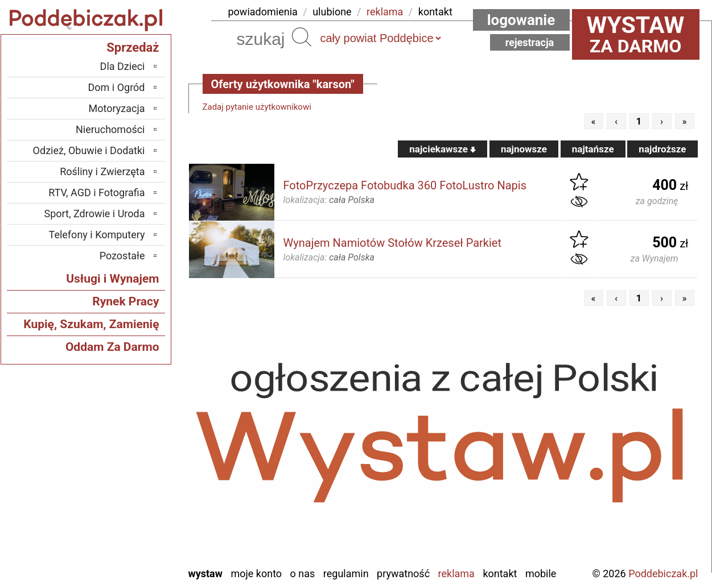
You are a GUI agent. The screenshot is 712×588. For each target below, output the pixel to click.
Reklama (456, 573)
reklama (385, 12)
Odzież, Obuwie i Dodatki (89, 150)
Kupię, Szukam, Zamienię (91, 324)
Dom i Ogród (116, 87)
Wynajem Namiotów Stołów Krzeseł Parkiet (392, 243)
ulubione (332, 12)
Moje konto (256, 573)
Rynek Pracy (125, 301)
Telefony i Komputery (97, 235)
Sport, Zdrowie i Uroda (95, 214)
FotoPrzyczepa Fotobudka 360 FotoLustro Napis (405, 185)
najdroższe (662, 149)
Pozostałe (122, 256)
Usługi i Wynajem (112, 279)
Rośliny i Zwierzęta (102, 171)
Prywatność (403, 573)
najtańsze (593, 149)
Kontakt (500, 573)
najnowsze (524, 149)
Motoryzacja (117, 108)
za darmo (636, 34)
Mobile (541, 573)
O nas (303, 573)
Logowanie (521, 20)
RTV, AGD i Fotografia (96, 192)
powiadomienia (263, 12)
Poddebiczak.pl (663, 573)
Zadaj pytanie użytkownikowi (257, 107)
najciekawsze (443, 149)
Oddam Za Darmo (112, 347)
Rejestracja (530, 42)
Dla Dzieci (123, 66)
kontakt (435, 12)
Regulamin (346, 573)
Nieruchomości (110, 129)
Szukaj (302, 37)
